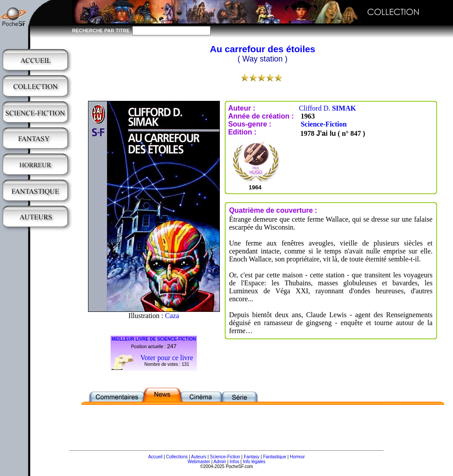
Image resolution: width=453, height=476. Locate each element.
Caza (172, 316)
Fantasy (252, 457)
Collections (177, 457)
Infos (234, 462)
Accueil (155, 457)
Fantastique (275, 457)
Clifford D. (328, 108)
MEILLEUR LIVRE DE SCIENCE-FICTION (154, 339)
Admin (220, 462)
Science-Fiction (324, 124)
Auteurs (199, 457)
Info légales (254, 462)
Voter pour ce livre (167, 358)
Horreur (297, 457)
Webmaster (199, 462)
